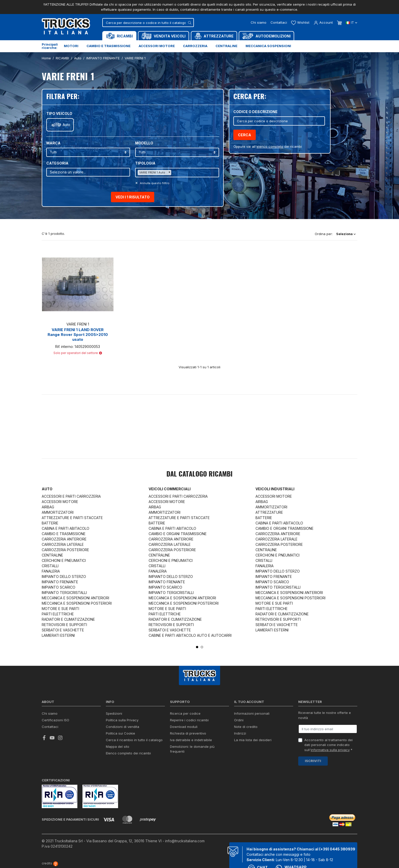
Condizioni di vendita (123, 727)
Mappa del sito (118, 747)
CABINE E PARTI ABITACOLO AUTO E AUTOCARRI (190, 635)
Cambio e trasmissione (109, 46)
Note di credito (246, 727)
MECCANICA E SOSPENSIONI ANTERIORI (75, 598)
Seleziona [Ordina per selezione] (346, 234)
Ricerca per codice (185, 713)
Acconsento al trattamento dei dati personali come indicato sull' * (329, 745)
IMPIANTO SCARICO (59, 587)
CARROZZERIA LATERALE (63, 544)
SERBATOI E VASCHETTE (63, 630)
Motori (71, 46)
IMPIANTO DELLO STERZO (64, 577)
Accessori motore (157, 46)
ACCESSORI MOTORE (60, 502)
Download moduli (184, 727)
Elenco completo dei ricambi (128, 753)
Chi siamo (259, 22)
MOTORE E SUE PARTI (60, 609)
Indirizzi (240, 733)
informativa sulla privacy (330, 750)
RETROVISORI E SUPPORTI (64, 625)
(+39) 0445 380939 (337, 849)
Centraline (226, 46)
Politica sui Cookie (120, 733)
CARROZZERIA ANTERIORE (64, 539)
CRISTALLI (50, 566)
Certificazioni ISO (55, 720)
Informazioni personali (252, 713)
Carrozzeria (195, 46)
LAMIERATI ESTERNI (58, 635)
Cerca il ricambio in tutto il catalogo (134, 740)
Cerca (245, 135)
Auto (66, 125)
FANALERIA (51, 571)
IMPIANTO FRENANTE (60, 582)
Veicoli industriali (275, 489)
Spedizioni (114, 713)
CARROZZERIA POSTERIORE (65, 550)
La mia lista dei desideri (253, 740)
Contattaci (279, 22)
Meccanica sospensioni (268, 46)
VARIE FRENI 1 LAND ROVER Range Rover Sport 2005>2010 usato (78, 335)
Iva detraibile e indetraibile (191, 740)
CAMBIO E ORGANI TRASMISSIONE (178, 534)
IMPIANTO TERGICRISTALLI (64, 593)
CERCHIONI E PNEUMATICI (64, 560)
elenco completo (270, 146)
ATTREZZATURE (269, 512)
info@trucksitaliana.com (185, 841)
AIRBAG (48, 507)
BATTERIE (50, 523)
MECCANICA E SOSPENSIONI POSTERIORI (77, 603)
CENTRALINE (52, 555)
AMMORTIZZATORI (58, 512)
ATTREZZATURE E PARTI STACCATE (72, 518)
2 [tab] (202, 647)
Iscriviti (313, 761)
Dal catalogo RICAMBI (199, 474)
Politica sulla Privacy (122, 720)
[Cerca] (148, 23)
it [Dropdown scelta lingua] (352, 22)
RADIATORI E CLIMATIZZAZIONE (68, 619)
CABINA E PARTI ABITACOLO (66, 528)
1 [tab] (197, 647)
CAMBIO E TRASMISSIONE (64, 534)
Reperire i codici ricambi (189, 720)
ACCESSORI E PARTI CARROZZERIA (71, 496)
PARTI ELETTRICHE (58, 614)
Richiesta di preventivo (188, 733)
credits (50, 863)
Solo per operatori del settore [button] (78, 353)
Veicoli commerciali (170, 489)
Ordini (239, 720)
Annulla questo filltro (154, 183)
